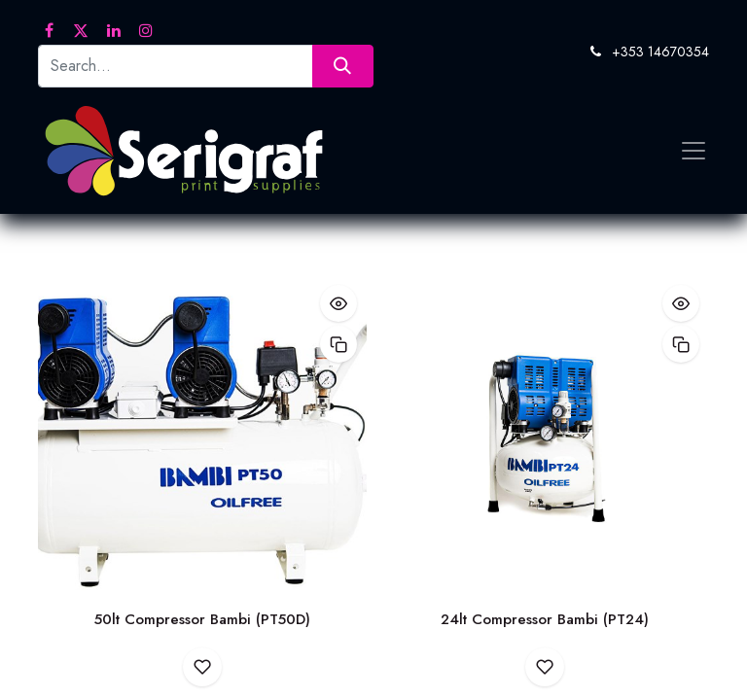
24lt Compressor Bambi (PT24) (545, 619)
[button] (338, 303)
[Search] (343, 66)
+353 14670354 (660, 52)
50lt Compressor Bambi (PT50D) (202, 619)
